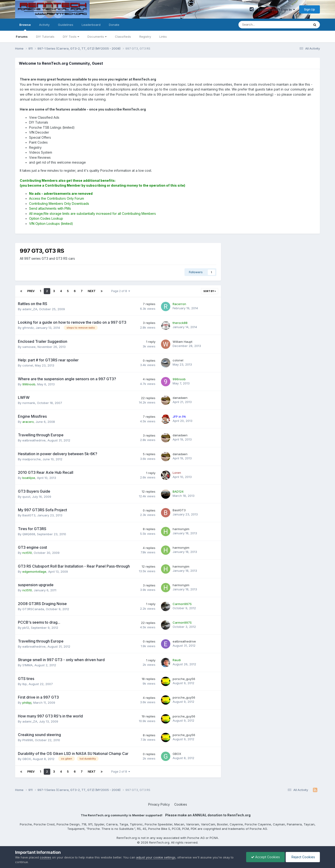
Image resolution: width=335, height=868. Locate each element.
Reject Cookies (303, 857)
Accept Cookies (265, 857)
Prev (31, 291)
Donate (114, 25)
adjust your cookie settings (156, 857)
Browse (25, 27)
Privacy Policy (159, 804)
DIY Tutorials (45, 37)
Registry (145, 37)
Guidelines (66, 25)
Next (92, 291)
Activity (44, 25)
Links (163, 37)
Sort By (210, 291)
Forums (22, 37)
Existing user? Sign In (276, 10)
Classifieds (123, 37)
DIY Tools (71, 37)
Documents (97, 37)
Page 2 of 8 (121, 291)
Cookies (181, 804)
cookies (45, 857)
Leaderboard (91, 25)
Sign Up (310, 9)
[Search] (262, 25)
